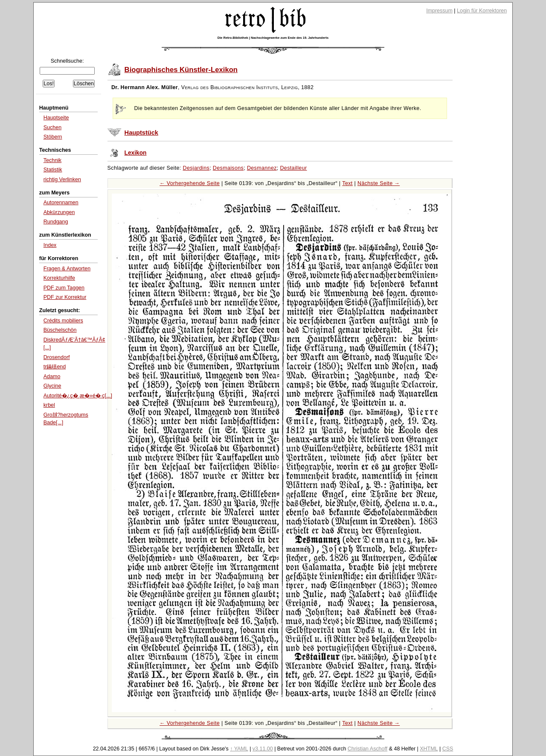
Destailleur (293, 168)
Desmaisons (228, 168)
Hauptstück (141, 133)
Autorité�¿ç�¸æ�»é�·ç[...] (78, 396)
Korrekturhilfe (59, 278)
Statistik (53, 170)
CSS (448, 749)
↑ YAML (239, 749)
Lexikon (136, 153)
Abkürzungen (59, 212)
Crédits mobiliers (63, 321)
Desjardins (196, 168)
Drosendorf (57, 357)
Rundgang (56, 222)
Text (347, 183)
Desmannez (262, 168)
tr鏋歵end (55, 367)
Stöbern (53, 137)
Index (50, 245)
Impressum (439, 11)
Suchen (52, 127)
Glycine (52, 386)
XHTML (429, 749)
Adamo (52, 377)
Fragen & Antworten (67, 269)
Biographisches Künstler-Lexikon (181, 70)
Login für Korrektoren (482, 11)
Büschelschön (60, 330)
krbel (49, 405)
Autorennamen (61, 203)
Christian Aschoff (367, 749)
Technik (52, 160)
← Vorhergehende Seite (190, 183)
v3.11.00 (263, 749)
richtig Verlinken (62, 180)
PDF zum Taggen (64, 288)
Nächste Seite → (379, 183)
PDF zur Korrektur (65, 297)
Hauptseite (56, 118)
